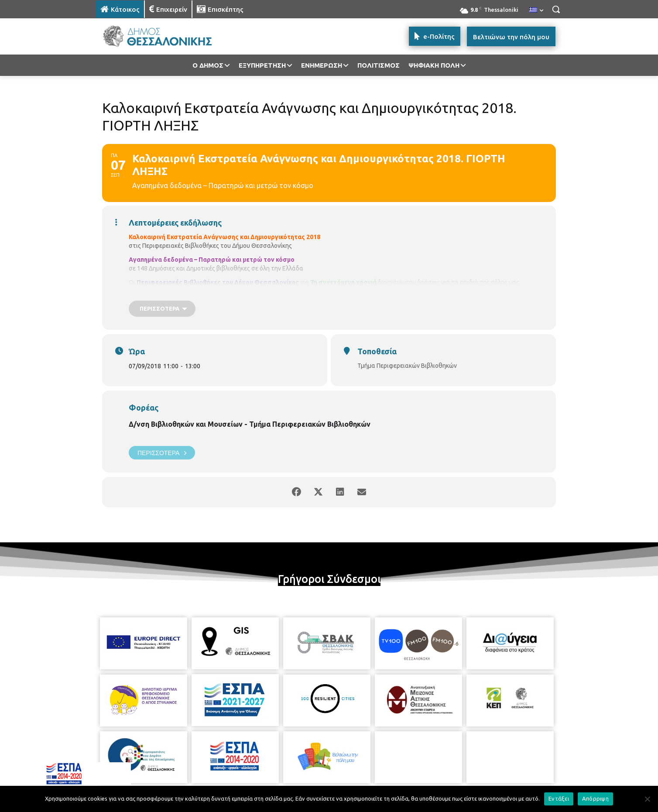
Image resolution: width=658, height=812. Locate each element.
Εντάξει (559, 798)
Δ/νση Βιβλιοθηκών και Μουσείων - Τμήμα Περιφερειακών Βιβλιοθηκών (250, 424)
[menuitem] (536, 10)
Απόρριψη (595, 798)
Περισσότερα (162, 453)
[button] (556, 9)
